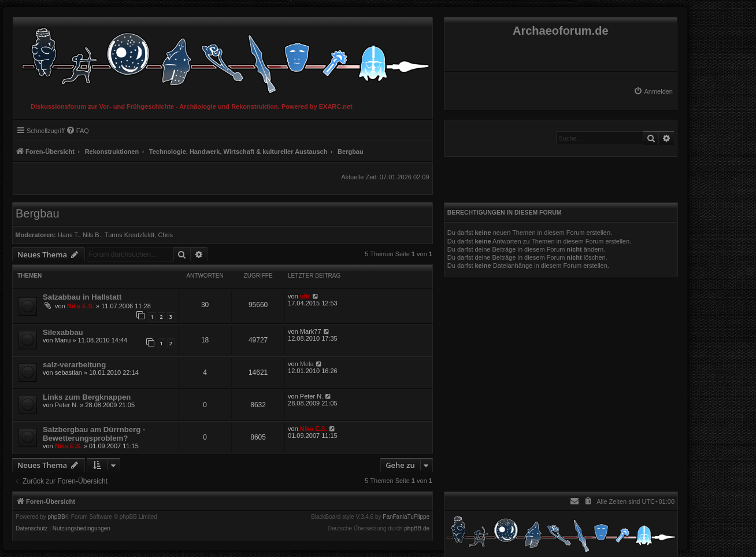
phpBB (57, 517)
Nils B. (92, 235)
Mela (307, 364)
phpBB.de (417, 529)
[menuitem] (653, 91)
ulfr (305, 296)
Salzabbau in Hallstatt (82, 297)
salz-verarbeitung (74, 365)
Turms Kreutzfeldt (129, 235)
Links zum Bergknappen (87, 397)
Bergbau (38, 213)
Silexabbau (63, 332)
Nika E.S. (81, 306)
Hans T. (68, 235)
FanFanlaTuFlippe (406, 517)
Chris (165, 235)
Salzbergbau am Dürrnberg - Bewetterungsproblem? (94, 434)
